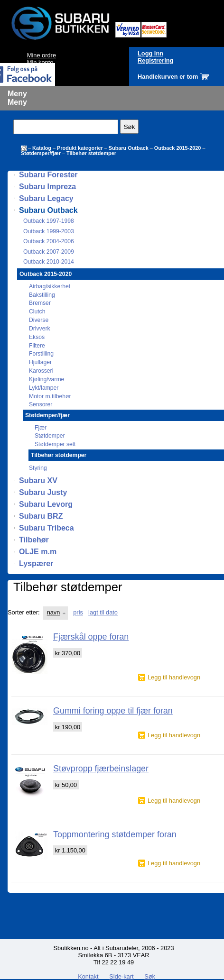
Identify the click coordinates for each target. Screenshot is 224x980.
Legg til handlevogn (174, 677)
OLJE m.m (38, 552)
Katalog (42, 148)
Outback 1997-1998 (49, 221)
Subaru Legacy (46, 198)
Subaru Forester (48, 175)
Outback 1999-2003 (49, 231)
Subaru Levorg (46, 504)
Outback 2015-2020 (178, 148)
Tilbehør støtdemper (91, 153)
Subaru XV (38, 481)
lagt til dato (103, 612)
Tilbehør (34, 540)
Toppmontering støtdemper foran (115, 834)
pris (78, 612)
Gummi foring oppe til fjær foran (113, 711)
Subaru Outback (129, 148)
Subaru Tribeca (47, 528)
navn (54, 612)
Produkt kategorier (80, 148)
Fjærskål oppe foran (91, 637)
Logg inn (150, 53)
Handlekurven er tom (168, 77)
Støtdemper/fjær (41, 153)
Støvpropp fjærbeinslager (101, 769)
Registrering (155, 60)
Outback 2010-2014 (49, 262)
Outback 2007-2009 (49, 252)
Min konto (40, 62)
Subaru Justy (43, 492)
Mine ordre (42, 55)
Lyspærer (36, 563)
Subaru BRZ (41, 516)
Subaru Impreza (47, 187)
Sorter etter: (24, 612)
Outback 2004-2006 (49, 241)
